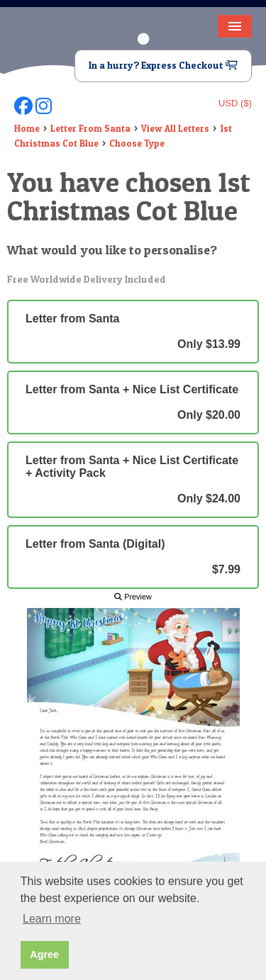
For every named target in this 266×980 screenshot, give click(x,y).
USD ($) (235, 103)
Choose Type (137, 143)
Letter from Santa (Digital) (133, 557)
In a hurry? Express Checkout (163, 65)
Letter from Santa (133, 332)
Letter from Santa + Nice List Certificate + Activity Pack (133, 480)
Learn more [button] (52, 919)
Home (27, 128)
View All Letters (175, 128)
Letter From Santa (90, 128)
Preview (133, 597)
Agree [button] (44, 954)
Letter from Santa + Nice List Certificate (133, 402)
